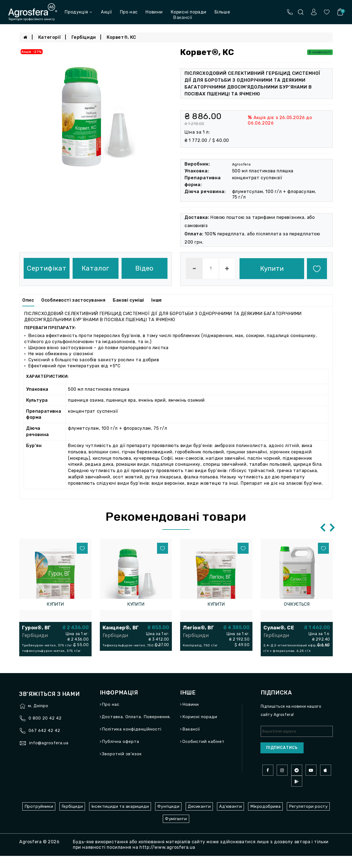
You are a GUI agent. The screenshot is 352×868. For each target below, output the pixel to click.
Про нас (129, 12)
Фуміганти (176, 831)
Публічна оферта (120, 754)
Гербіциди (84, 37)
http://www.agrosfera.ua (167, 859)
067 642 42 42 (44, 743)
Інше (156, 300)
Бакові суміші (128, 300)
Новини (154, 12)
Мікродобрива (265, 819)
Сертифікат (47, 268)
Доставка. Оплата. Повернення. (136, 729)
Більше (222, 12)
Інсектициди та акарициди (120, 819)
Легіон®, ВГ (199, 628)
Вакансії (191, 741)
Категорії (50, 37)
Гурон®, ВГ (36, 628)
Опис (28, 300)
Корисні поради (189, 12)
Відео (145, 268)
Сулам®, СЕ (279, 628)
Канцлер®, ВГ (121, 628)
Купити (272, 269)
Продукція (78, 12)
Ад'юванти (230, 819)
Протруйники (39, 819)
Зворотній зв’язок (122, 766)
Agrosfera (241, 164)
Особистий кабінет (204, 754)
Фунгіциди (168, 819)
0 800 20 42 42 (45, 730)
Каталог (96, 268)
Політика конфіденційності (132, 741)
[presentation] (322, 527)
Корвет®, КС (121, 37)
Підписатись (282, 760)
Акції (106, 12)
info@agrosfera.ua (49, 755)
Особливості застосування (73, 300)
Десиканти (199, 819)
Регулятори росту (308, 819)
